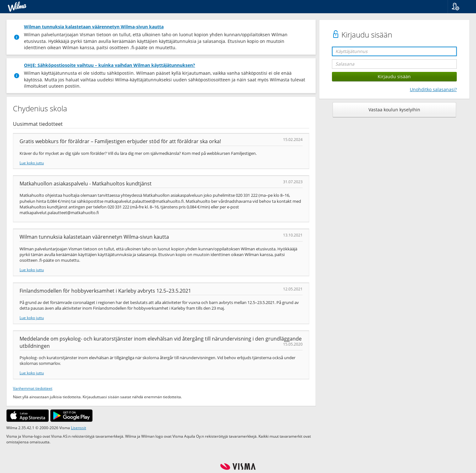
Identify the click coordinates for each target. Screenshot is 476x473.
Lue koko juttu (32, 163)
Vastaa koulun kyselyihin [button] (394, 110)
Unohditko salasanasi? (433, 89)
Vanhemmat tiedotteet (33, 388)
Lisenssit (78, 428)
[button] (459, 7)
